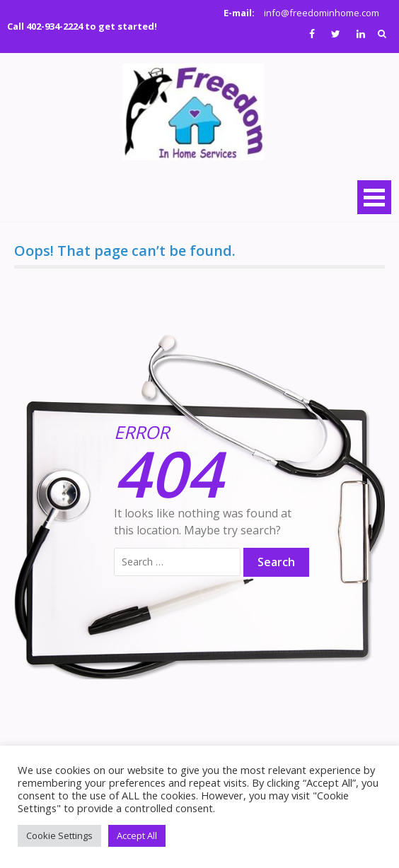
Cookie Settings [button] (59, 835)
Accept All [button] (137, 835)
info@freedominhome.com (322, 13)
